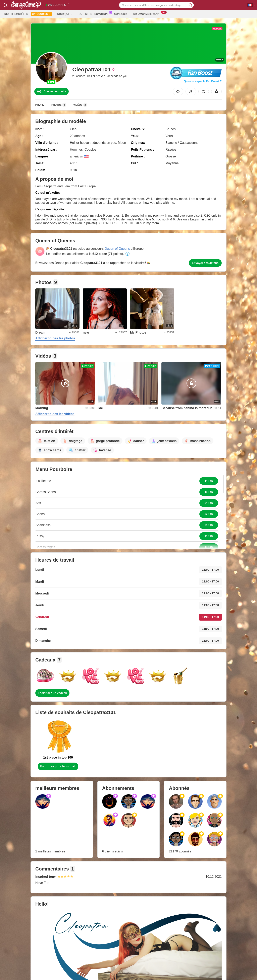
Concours (121, 14)
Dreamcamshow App (148, 14)
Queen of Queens (117, 249)
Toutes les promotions (94, 14)
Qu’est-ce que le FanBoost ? (203, 81)
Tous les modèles (16, 14)
